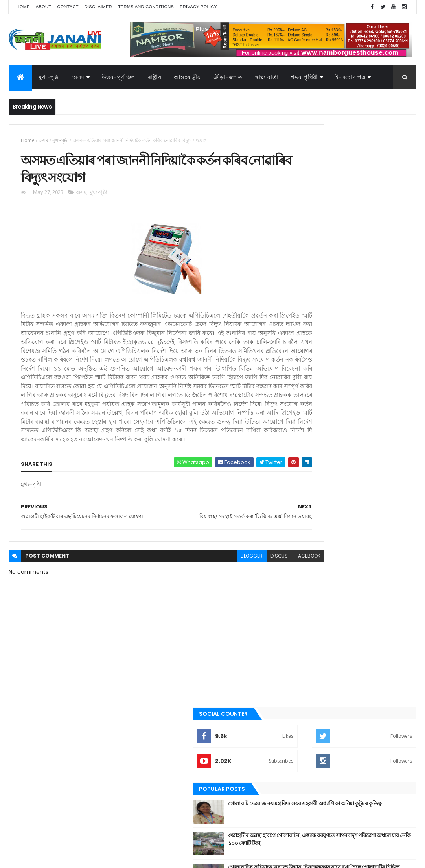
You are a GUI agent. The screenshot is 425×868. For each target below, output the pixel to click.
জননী (301, 591)
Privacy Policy (198, 7)
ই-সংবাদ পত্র (350, 77)
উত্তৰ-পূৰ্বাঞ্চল (119, 77)
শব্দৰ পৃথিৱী (304, 77)
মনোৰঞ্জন (304, 630)
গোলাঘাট (304, 577)
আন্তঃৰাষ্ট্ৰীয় (306, 497)
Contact (68, 7)
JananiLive (50, 850)
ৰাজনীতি (304, 657)
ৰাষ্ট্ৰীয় (301, 670)
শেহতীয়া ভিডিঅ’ (311, 697)
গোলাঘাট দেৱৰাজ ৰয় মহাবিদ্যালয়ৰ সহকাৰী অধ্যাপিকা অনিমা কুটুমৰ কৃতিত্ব (370, 239)
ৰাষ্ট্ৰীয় (155, 77)
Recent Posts (322, 334)
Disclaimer (98, 7)
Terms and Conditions (146, 7)
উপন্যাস (303, 524)
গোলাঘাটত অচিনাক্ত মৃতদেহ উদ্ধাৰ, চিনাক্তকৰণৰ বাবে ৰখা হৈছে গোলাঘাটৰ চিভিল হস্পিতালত (366, 306)
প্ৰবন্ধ (301, 604)
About (43, 7)
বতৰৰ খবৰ (305, 617)
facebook (260, 595)
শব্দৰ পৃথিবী (306, 684)
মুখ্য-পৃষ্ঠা (49, 77)
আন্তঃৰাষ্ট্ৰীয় (187, 77)
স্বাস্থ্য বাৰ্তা (267, 77)
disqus (231, 595)
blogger (204, 595)
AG (26, 858)
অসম (78, 77)
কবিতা (302, 537)
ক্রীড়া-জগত (228, 77)
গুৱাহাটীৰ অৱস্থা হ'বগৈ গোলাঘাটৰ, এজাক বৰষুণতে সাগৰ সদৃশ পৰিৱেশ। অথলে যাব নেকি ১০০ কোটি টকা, (370, 274)
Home (23, 7)
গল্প (299, 564)
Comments (385, 334)
